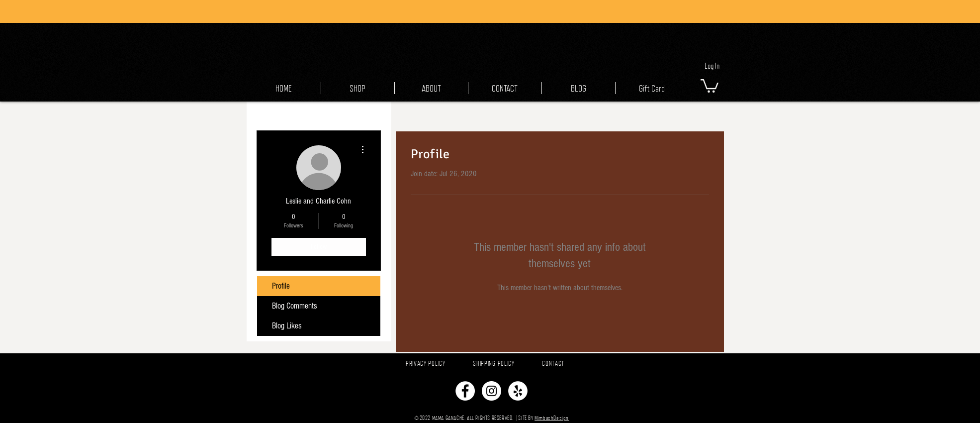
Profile (281, 286)
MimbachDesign (552, 418)
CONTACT (553, 363)
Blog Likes (287, 326)
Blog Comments (295, 306)
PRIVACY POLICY (426, 363)
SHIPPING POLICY (494, 363)
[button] (710, 85)
